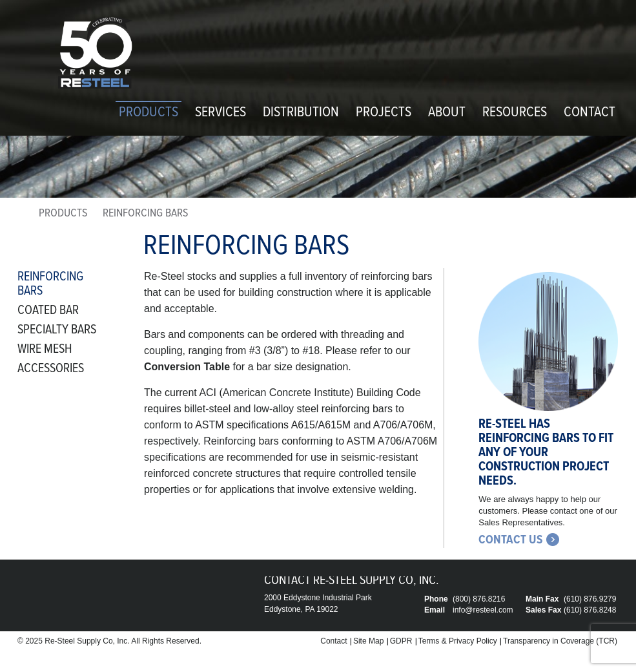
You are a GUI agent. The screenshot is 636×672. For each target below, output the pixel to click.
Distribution (301, 113)
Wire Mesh (45, 350)
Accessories (51, 369)
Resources (515, 113)
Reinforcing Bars (50, 284)
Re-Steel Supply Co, (80, 641)
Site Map (368, 641)
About (447, 113)
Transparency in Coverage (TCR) (560, 641)
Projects (384, 113)
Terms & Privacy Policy (458, 641)
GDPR (401, 641)
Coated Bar (48, 311)
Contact (590, 113)
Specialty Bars (57, 330)
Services (221, 113)
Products (149, 113)
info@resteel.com (483, 610)
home (22, 216)
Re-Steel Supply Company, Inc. (95, 53)
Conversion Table (187, 367)
